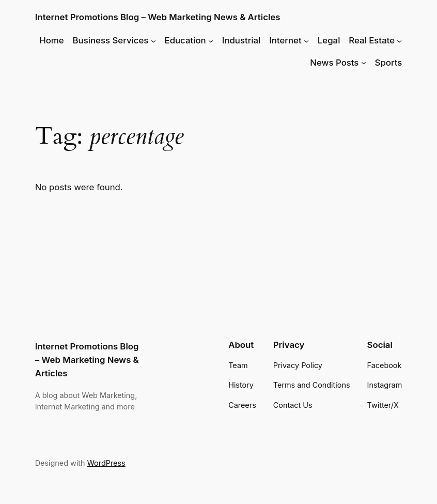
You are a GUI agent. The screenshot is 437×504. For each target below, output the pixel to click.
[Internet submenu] (306, 40)
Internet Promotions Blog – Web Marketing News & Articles (158, 17)
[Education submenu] (211, 40)
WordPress (106, 463)
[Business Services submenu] (153, 40)
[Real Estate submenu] (399, 40)
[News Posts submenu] (364, 63)
